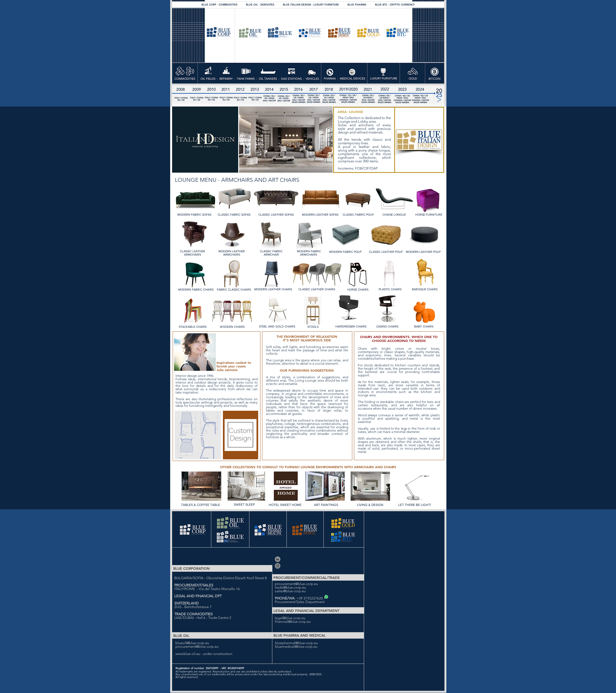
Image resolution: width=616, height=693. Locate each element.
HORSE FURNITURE (429, 215)
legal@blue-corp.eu (290, 618)
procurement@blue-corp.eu (296, 584)
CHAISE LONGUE (394, 215)
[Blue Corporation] (278, 566)
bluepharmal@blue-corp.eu (296, 643)
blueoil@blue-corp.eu (192, 643)
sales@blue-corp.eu (290, 591)
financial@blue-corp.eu (293, 622)
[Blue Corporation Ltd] (278, 559)
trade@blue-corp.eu (290, 587)
